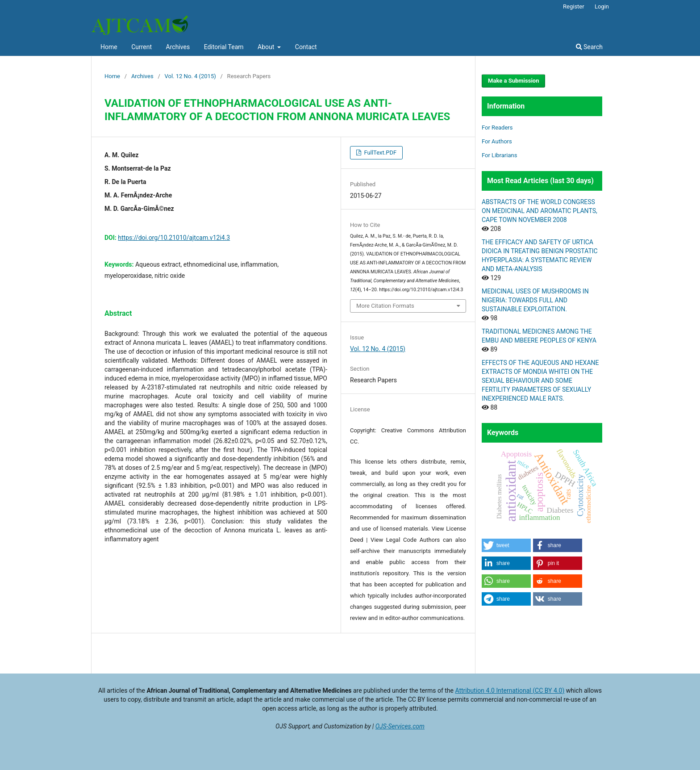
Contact (306, 47)
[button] (506, 545)
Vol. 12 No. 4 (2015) (190, 76)
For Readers (497, 128)
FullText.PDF (379, 153)
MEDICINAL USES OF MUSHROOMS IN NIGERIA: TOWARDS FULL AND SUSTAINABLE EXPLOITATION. (535, 300)
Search (589, 47)
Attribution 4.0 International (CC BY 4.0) (510, 690)
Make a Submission (513, 81)
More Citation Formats (385, 306)
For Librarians (499, 155)
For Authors (497, 141)
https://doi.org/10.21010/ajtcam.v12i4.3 (174, 238)
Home (109, 47)
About (267, 47)
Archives (178, 47)
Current (142, 47)
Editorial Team (224, 47)
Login (602, 6)
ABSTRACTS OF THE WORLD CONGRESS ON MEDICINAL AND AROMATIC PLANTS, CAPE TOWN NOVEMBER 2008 (540, 211)
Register (574, 6)
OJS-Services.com (400, 726)
